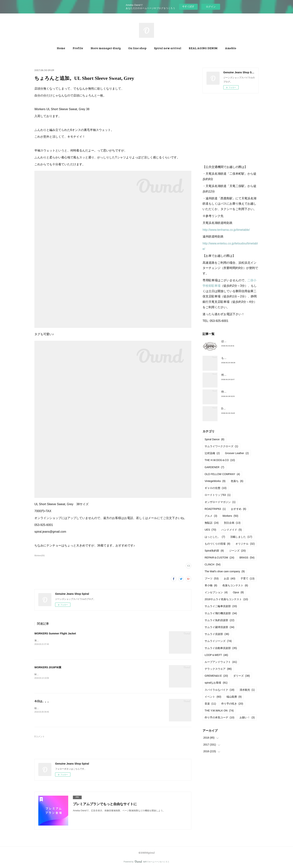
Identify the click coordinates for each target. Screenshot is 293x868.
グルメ (211, 516)
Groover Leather (237, 453)
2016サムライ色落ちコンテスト (226, 599)
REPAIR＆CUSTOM (219, 558)
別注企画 (232, 523)
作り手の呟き (232, 704)
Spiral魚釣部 (214, 551)
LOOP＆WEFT (216, 655)
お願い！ (247, 717)
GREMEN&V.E (216, 676)
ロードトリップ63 (218, 495)
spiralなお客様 (216, 683)
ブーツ (212, 578)
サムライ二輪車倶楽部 (221, 606)
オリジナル (245, 544)
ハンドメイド (232, 530)
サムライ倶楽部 (217, 634)
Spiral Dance (214, 439)
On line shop (137, 48)
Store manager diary (106, 48)
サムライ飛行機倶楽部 (221, 613)
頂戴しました (241, 537)
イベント (213, 697)
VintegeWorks (215, 481)
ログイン (211, 7)
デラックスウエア (218, 669)
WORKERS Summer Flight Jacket (55, 633)
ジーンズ (237, 551)
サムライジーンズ (218, 641)
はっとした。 (215, 537)
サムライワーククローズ (221, 446)
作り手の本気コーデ (219, 717)
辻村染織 (212, 453)
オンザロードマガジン (220, 502)
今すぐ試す (188, 6)
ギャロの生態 (216, 488)
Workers (230, 516)
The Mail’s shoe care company (225, 571)
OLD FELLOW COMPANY (222, 474)
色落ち (237, 481)
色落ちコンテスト (235, 585)
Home (61, 48)
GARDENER (214, 467)
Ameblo (231, 48)
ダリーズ (242, 676)
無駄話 (212, 523)
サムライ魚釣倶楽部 (219, 620)
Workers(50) (40, 556)
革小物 (211, 585)
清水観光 (247, 690)
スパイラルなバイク (219, 690)
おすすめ (239, 509)
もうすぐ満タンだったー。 (237, 358)
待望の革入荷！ (230, 392)
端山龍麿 (234, 697)
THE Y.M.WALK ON (219, 711)
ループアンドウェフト (221, 662)
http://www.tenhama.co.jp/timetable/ (226, 230)
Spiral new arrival (168, 48)
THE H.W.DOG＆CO (220, 460)
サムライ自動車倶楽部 (221, 648)
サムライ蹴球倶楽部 (219, 627)
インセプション (216, 592)
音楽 (210, 704)
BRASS (247, 558)
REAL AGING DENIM (203, 48)
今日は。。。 (42, 701)
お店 (230, 578)
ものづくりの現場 (217, 544)
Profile (78, 48)
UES (210, 530)
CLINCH (213, 564)
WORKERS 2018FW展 (48, 667)
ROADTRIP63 (215, 509)
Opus (238, 592)
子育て (247, 578)
